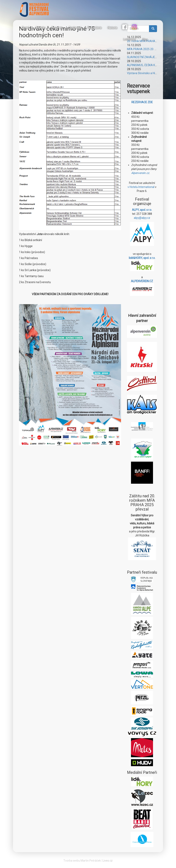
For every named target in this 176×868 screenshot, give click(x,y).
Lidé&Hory (130, 39)
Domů (26, 28)
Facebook (125, 27)
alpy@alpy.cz (142, 218)
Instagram (135, 27)
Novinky (40, 28)
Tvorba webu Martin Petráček (82, 861)
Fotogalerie (94, 28)
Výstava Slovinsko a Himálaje (145, 73)
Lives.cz (108, 861)
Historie (112, 28)
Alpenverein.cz (140, 173)
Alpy (145, 39)
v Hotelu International (141, 187)
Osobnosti (75, 28)
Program (57, 28)
